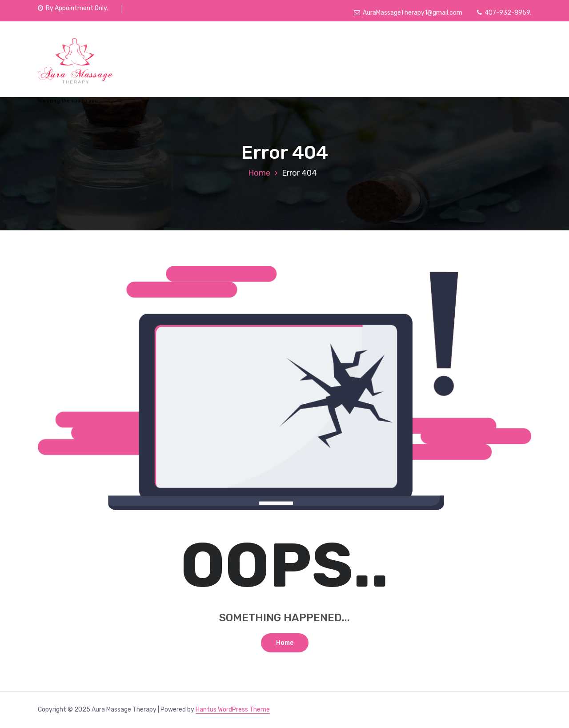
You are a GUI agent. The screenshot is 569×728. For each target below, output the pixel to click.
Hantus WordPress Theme (233, 710)
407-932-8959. (504, 13)
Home (259, 173)
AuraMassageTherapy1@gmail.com (408, 13)
